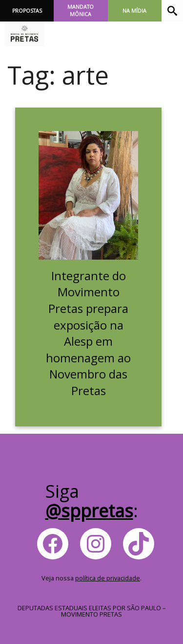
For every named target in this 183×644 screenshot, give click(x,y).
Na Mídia (134, 11)
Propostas (27, 11)
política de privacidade (108, 578)
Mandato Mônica (81, 11)
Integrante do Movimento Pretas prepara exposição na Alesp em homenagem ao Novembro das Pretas (88, 333)
